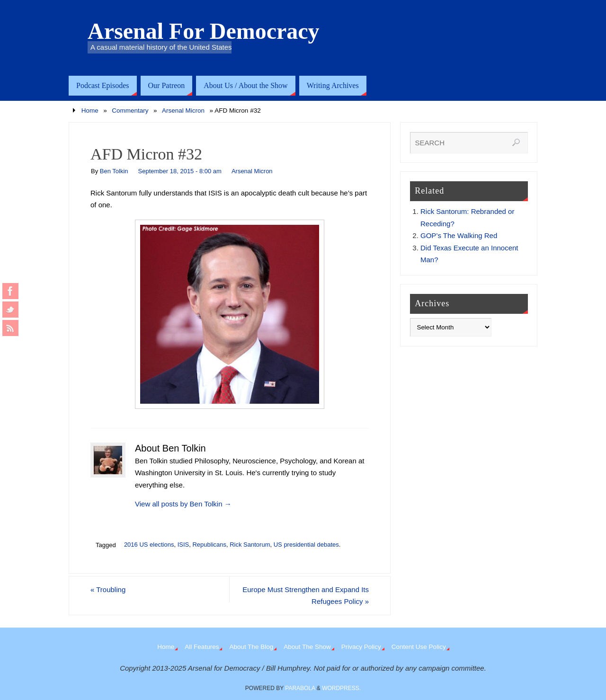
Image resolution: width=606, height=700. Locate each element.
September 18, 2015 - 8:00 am (180, 171)
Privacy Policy (361, 647)
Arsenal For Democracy (204, 31)
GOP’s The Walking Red (459, 235)
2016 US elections (149, 545)
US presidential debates (306, 545)
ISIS (183, 545)
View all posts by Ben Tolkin (183, 504)
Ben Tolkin (114, 171)
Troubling (108, 589)
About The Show (307, 647)
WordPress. (341, 688)
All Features (202, 647)
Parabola (300, 688)
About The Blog (251, 647)
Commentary (130, 111)
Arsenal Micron (183, 111)
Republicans (209, 545)
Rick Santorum (250, 545)
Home (90, 111)
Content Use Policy (419, 647)
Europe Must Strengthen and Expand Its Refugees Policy (306, 596)
